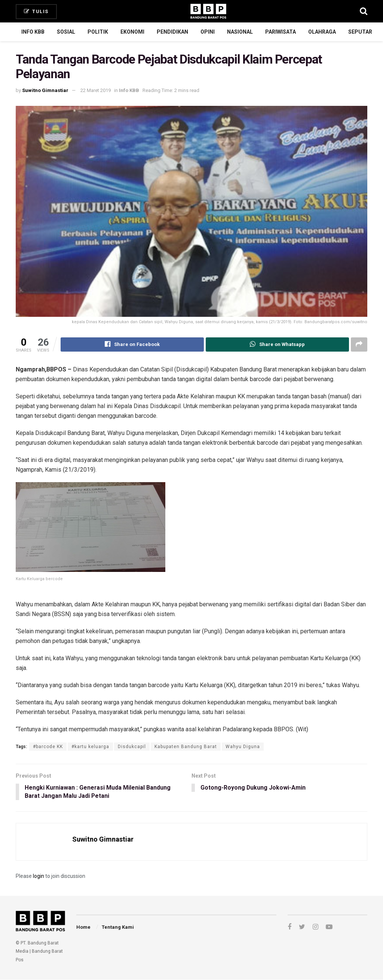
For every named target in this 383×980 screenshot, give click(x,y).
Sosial (66, 32)
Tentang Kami (118, 927)
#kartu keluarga (90, 747)
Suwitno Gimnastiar (45, 90)
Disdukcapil (132, 747)
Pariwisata (281, 32)
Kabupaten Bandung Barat (186, 747)
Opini (208, 32)
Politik (98, 32)
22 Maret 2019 (96, 90)
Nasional (240, 32)
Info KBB (33, 32)
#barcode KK (48, 747)
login (39, 876)
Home (83, 927)
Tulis (36, 11)
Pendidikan (172, 32)
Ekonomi (132, 32)
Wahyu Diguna (243, 747)
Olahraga (322, 32)
